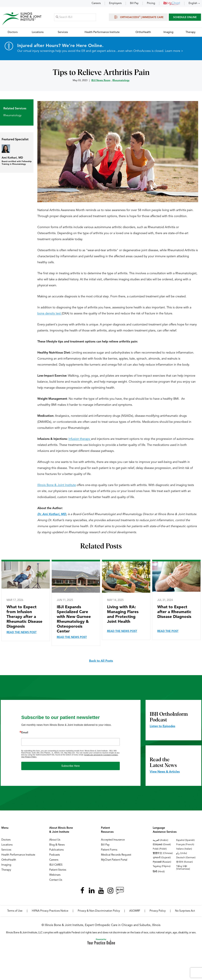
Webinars (55, 875)
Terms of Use (15, 911)
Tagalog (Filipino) (162, 866)
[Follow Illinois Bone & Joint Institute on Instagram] (110, 891)
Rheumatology (121, 81)
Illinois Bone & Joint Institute (57, 485)
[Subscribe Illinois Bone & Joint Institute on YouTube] (101, 891)
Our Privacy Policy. (29, 757)
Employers (115, 3)
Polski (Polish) (160, 849)
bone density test (49, 314)
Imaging (6, 865)
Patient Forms (109, 850)
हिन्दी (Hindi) (159, 872)
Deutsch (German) (186, 858)
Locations (7, 845)
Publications (56, 850)
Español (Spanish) (185, 840)
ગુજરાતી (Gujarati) (162, 858)
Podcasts (55, 855)
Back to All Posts (101, 661)
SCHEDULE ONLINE (185, 17)
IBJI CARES (56, 865)
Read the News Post (22, 632)
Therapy (6, 870)
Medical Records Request (116, 855)
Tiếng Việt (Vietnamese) (183, 868)
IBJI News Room (101, 81)
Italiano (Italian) (184, 849)
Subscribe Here (71, 766)
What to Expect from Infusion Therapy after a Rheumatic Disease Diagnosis (24, 617)
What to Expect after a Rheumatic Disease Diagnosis (174, 612)
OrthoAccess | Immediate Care (138, 17)
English (193, 3)
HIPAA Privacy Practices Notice (50, 911)
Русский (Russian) (162, 862)
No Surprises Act (185, 911)
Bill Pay (134, 3)
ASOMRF (135, 911)
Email (25, 733)
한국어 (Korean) (184, 862)
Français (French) (185, 845)
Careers (96, 3)
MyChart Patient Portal (114, 860)
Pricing (151, 3)
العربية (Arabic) (160, 840)
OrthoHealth (9, 860)
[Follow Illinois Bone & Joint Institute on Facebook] (82, 891)
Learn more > (174, 51)
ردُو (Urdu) (182, 853)
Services (6, 850)
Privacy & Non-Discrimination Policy (99, 911)
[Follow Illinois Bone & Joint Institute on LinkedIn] (92, 891)
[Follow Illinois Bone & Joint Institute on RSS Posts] (120, 891)
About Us (55, 840)
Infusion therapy (80, 439)
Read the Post (168, 631)
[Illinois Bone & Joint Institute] (22, 18)
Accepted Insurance (113, 840)
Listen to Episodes (162, 726)
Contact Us (56, 880)
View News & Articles (165, 772)
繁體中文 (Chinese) (163, 853)
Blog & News (57, 845)
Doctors (6, 840)
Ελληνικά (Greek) (162, 845)
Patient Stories (58, 870)
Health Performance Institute (18, 855)
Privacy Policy (158, 911)
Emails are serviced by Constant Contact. (101, 755)
